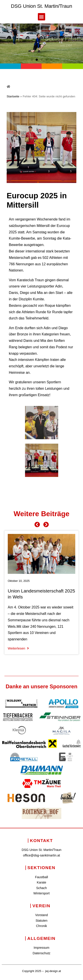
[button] (41, 17)
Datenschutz (42, 953)
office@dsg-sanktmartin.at (41, 855)
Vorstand (41, 915)
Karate (41, 882)
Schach (41, 888)
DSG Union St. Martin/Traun (41, 6)
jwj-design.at (53, 971)
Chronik (42, 926)
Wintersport (42, 893)
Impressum (41, 948)
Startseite (13, 96)
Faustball (41, 877)
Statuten (42, 921)
